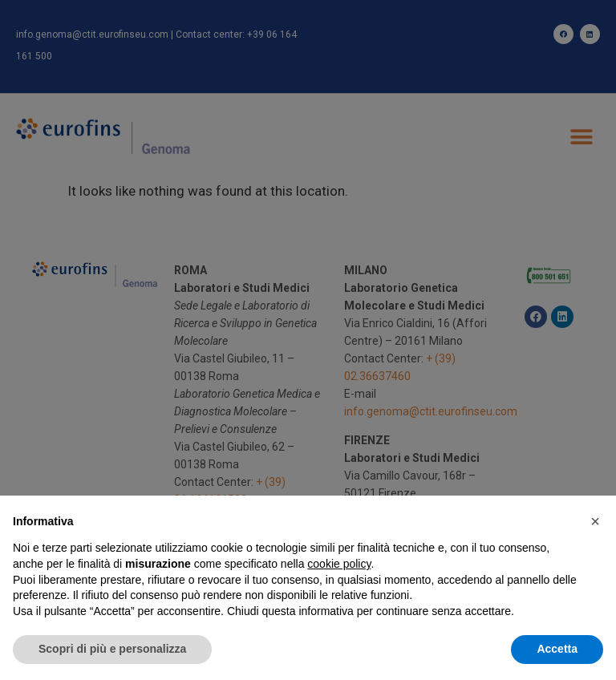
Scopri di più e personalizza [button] (112, 649)
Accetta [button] (557, 649)
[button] (595, 521)
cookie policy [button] (339, 564)
